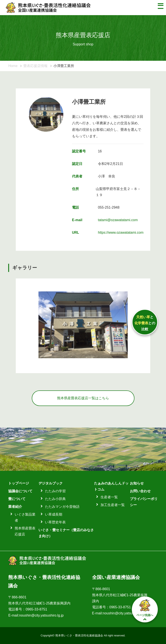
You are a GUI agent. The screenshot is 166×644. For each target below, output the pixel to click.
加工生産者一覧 (113, 505)
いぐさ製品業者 (25, 517)
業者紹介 (15, 507)
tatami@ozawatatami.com (118, 220)
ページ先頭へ (145, 610)
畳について (17, 499)
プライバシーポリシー (144, 502)
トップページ (19, 483)
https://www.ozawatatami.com (121, 233)
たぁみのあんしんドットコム (111, 486)
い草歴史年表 (55, 522)
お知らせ (137, 483)
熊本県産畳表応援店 (25, 531)
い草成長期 (54, 514)
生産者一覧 (109, 497)
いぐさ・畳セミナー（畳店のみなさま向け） (66, 533)
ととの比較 (145, 323)
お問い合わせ (140, 491)
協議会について (20, 491)
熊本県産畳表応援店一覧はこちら (83, 398)
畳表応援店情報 (35, 66)
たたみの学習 (55, 491)
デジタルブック (51, 483)
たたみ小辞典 (55, 499)
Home (13, 66)
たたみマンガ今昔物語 (62, 507)
